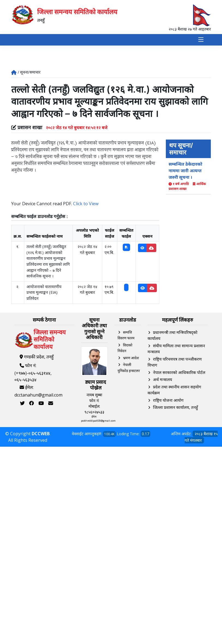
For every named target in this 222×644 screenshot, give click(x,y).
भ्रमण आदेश (131, 358)
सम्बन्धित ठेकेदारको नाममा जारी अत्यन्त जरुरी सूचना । (185, 171)
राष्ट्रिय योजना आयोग (168, 400)
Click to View (86, 204)
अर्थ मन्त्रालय (163, 380)
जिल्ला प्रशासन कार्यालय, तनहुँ (175, 407)
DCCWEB (41, 434)
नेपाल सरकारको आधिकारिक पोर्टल (179, 372)
